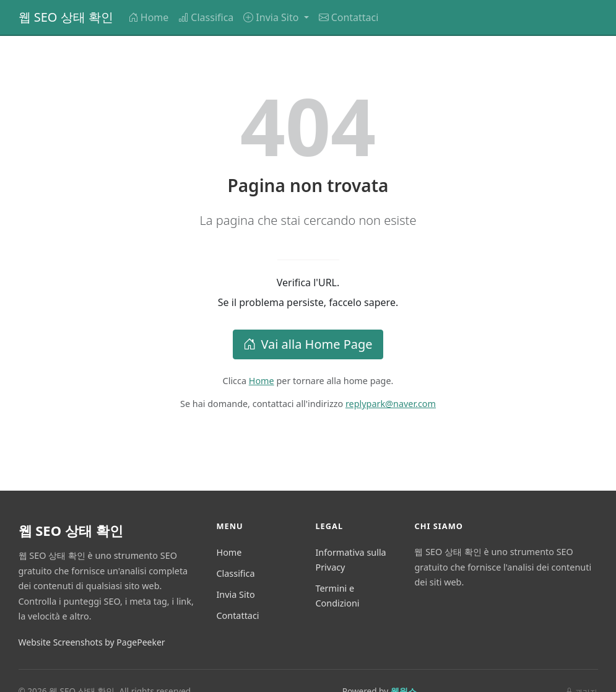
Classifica (206, 17)
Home (149, 17)
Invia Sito (235, 594)
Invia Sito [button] (272, 17)
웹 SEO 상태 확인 (66, 17)
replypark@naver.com (391, 404)
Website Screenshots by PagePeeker (92, 642)
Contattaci (349, 17)
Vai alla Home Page (308, 344)
